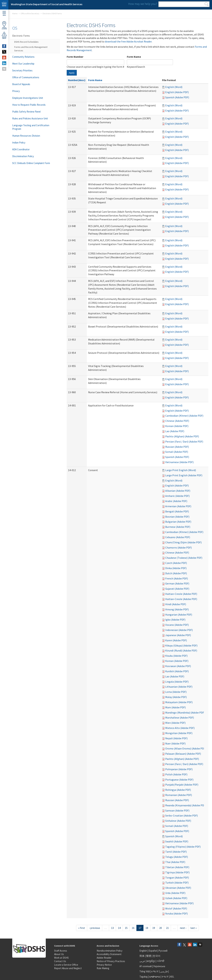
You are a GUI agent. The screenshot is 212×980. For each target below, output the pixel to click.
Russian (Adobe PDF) (177, 447)
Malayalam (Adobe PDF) (179, 702)
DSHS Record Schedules (26, 42)
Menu (4, 13)
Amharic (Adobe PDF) (177, 496)
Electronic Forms (21, 36)
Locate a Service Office (66, 965)
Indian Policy (19, 143)
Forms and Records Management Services (31, 49)
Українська (159, 966)
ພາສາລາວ (155, 977)
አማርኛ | (155, 971)
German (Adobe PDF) (177, 583)
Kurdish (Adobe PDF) (177, 671)
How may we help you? (143, 4)
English (143, 951)
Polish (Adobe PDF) (176, 774)
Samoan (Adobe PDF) (177, 810)
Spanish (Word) (174, 836)
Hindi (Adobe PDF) (176, 604)
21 (167, 928)
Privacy (16, 91)
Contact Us (60, 961)
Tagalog (144, 977)
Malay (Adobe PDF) (176, 697)
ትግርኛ (165, 977)
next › (183, 928)
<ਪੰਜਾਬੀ (161, 961)
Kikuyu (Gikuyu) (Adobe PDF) (181, 645)
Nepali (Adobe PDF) (176, 738)
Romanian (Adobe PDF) (179, 795)
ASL (172, 977)
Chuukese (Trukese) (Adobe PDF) (184, 558)
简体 (142, 956)
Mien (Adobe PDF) (175, 723)
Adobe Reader (104, 958)
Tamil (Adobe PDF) (176, 852)
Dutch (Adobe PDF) (176, 573)
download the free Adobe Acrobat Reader (128, 41)
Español (153, 951)
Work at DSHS (61, 958)
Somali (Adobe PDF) (177, 452)
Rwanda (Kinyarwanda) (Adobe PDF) (186, 805)
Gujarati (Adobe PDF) (177, 589)
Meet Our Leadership (23, 64)
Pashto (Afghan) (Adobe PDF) (182, 436)
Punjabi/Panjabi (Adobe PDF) (182, 785)
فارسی (164, 971)
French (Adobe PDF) (177, 578)
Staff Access (61, 951)
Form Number (75, 57)
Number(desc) (77, 80)
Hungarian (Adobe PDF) (179, 615)
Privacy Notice (104, 965)
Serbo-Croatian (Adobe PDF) (181, 815)
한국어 (157, 956)
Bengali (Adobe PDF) (177, 511)
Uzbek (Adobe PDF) (176, 898)
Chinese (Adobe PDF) (177, 421)
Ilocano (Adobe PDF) (177, 625)
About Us (59, 954)
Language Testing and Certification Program (31, 127)
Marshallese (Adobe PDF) (180, 718)
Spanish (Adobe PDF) (177, 97)
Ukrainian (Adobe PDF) (178, 888)
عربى (142, 961)
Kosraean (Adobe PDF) (178, 666)
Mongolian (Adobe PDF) (179, 733)
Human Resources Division (26, 136)
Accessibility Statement (109, 954)
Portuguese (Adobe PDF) (179, 780)
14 (119, 928)
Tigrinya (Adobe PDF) (177, 872)
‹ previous (95, 928)
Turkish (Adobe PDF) (177, 883)
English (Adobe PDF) (177, 92)
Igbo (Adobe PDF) (175, 620)
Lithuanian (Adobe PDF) (179, 687)
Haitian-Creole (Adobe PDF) (181, 594)
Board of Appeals (21, 84)
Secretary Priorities (22, 70)
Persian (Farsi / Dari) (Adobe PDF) (184, 442)
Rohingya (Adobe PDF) (178, 790)
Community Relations (23, 57)
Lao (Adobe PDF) (175, 431)
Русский (163, 951)
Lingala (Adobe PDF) (177, 682)
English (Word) (174, 87)
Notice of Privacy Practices (111, 961)
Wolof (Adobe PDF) (176, 908)
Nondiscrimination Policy (110, 951)
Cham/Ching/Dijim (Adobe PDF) (183, 542)
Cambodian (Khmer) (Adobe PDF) (184, 416)
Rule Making (103, 968)
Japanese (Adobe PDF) (178, 635)
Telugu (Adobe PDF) (177, 857)
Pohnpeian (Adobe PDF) (179, 769)
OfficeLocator (4, 25)
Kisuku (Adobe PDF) (176, 656)
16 (133, 928)
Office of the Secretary (30, 13)
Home (15, 13)
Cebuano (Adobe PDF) (178, 537)
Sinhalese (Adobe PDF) (178, 821)
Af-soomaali (146, 966)
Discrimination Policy (23, 156)
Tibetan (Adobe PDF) (177, 867)
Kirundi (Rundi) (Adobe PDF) (181, 650)
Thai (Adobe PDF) (175, 862)
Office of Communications (26, 77)
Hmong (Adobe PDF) (177, 609)
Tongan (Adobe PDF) (177, 878)
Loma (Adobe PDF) (176, 692)
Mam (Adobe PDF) (175, 707)
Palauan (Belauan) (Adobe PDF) (183, 754)
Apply (72, 73)
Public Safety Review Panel (26, 112)
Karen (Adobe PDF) (176, 640)
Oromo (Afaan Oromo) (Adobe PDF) (186, 748)
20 (161, 928)
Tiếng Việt (145, 971)
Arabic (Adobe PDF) (176, 501)
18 (147, 928)
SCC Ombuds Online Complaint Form (31, 163)
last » (193, 928)
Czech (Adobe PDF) (176, 563)
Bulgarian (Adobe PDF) (178, 522)
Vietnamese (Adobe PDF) (179, 462)
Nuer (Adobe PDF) (175, 743)
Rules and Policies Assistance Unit (30, 118)
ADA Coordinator (21, 149)
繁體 (149, 956)
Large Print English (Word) (181, 470)
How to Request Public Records (29, 105)
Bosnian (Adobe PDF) (177, 517)
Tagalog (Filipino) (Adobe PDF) (183, 847)
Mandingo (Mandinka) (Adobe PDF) (185, 713)
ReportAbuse (4, 35)
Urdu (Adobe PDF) (175, 893)
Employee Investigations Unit (28, 98)
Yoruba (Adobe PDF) (176, 913)
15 (126, 928)
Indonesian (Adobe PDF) (179, 630)
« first (82, 928)
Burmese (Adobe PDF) (178, 527)
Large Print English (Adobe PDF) (184, 475)
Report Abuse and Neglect (68, 968)
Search (207, 4)
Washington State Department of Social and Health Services (47, 4)
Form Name (134, 57)
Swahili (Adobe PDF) (177, 841)
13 (112, 928)
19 (154, 928)
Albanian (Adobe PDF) (178, 491)
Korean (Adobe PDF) (177, 426)
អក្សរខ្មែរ (151, 961)
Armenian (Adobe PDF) (178, 506)
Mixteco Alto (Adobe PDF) (180, 728)
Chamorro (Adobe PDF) (178, 548)
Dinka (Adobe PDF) (176, 568)
